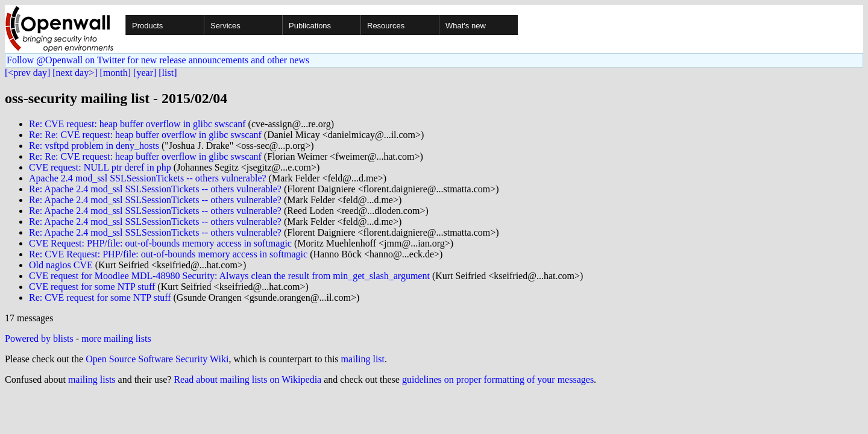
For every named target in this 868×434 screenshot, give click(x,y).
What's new (466, 26)
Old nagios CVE (61, 265)
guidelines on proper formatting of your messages (498, 379)
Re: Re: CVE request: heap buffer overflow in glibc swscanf (145, 135)
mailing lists (92, 379)
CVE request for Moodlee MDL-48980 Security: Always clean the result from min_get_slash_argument (229, 276)
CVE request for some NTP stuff (92, 287)
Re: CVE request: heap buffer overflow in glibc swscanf (137, 124)
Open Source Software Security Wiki (157, 359)
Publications (310, 26)
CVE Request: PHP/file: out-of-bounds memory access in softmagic (160, 243)
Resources (386, 26)
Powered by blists (39, 338)
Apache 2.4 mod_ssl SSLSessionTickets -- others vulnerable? (148, 178)
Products (147, 26)
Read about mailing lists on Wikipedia (247, 379)
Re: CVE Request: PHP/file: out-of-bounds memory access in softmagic (168, 254)
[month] (116, 73)
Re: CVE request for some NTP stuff (100, 297)
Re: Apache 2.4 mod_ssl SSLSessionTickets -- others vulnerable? (155, 189)
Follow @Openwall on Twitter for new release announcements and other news (158, 60)
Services (225, 26)
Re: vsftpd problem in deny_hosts (94, 146)
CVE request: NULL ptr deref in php (100, 167)
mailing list (363, 359)
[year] (145, 73)
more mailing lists (116, 338)
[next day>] (75, 73)
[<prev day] (27, 73)
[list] (168, 73)
